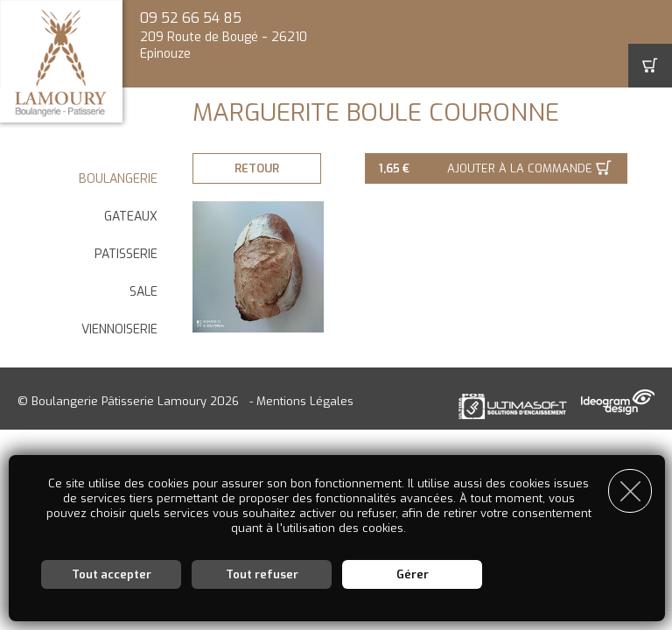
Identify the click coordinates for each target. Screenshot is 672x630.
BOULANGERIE (118, 179)
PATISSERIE (126, 254)
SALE (143, 292)
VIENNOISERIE (119, 329)
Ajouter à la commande (522, 168)
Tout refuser (262, 574)
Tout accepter (112, 574)
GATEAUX (131, 217)
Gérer (413, 574)
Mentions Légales (305, 401)
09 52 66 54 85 (191, 18)
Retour (259, 168)
